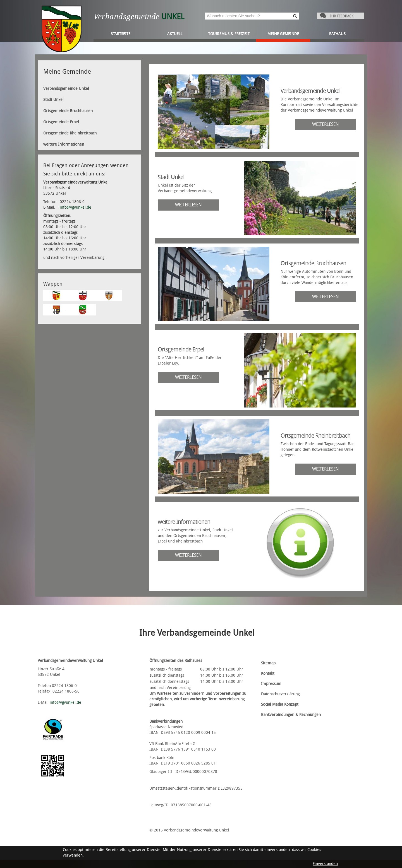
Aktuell (175, 34)
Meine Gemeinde (283, 34)
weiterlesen (326, 124)
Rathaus (337, 34)
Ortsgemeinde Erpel (61, 122)
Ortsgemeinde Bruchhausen (68, 111)
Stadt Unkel (53, 100)
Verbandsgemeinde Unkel (66, 89)
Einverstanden (325, 864)
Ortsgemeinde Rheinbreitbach (70, 133)
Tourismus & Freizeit (229, 34)
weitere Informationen (64, 144)
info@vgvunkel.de (76, 207)
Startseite (121, 34)
